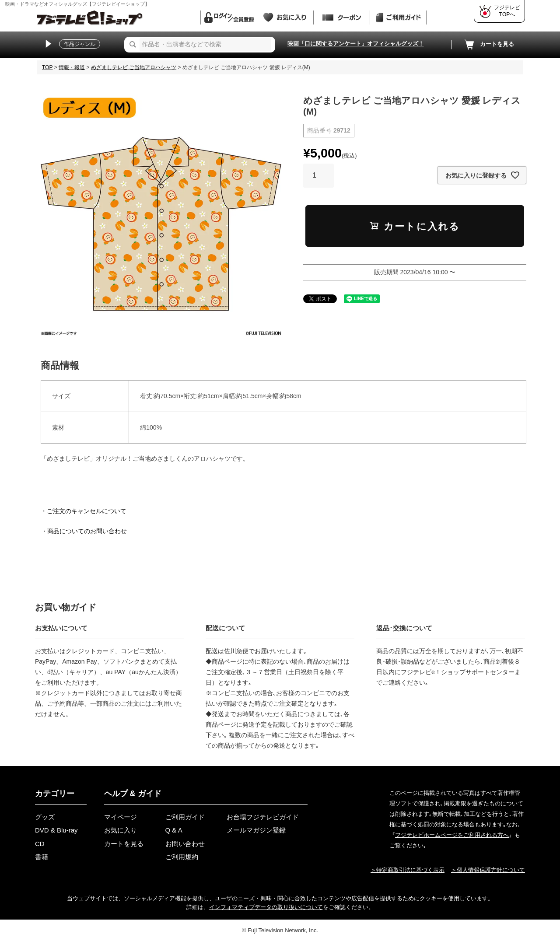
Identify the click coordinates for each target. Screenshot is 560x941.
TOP (47, 67)
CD (40, 844)
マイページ (121, 817)
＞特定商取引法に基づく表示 (408, 870)
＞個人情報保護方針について (488, 870)
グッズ (45, 817)
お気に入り (121, 830)
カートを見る (488, 45)
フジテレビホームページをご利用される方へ (452, 835)
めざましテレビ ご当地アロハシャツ (134, 67)
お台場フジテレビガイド (263, 817)
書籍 (42, 857)
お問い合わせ (185, 844)
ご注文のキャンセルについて (87, 511)
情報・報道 (72, 67)
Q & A (174, 830)
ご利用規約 (182, 857)
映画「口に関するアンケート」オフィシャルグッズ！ (356, 44)
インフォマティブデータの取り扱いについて (266, 907)
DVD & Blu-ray (56, 830)
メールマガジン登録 (256, 830)
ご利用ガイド (185, 817)
